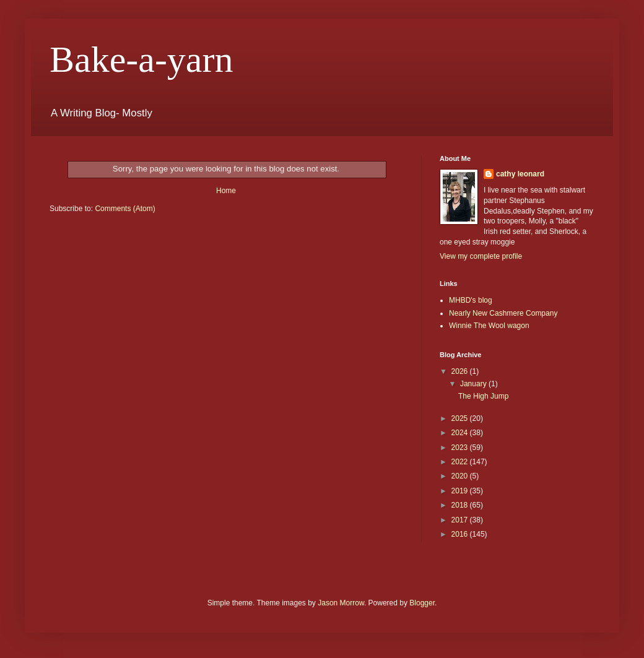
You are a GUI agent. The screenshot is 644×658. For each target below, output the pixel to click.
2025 (461, 418)
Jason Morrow (341, 603)
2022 (461, 462)
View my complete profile (481, 256)
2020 (461, 476)
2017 (461, 520)
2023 (461, 448)
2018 (461, 505)
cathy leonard (520, 174)
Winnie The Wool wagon (489, 326)
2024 (461, 433)
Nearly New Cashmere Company (503, 313)
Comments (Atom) (125, 209)
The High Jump (483, 396)
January (474, 384)
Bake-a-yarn (141, 59)
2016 (461, 534)
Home (226, 191)
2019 (461, 491)
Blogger (422, 603)
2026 (461, 371)
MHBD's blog (471, 300)
